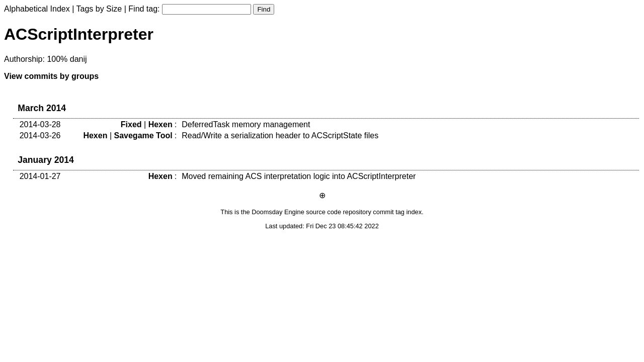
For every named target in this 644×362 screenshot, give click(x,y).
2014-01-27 (40, 176)
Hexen (160, 124)
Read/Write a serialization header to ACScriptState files (280, 135)
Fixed (131, 124)
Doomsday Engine (278, 212)
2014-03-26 (40, 135)
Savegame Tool (143, 135)
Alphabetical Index (37, 9)
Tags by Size (99, 9)
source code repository (338, 212)
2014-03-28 (40, 124)
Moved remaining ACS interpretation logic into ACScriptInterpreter (299, 176)
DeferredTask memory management (246, 124)
